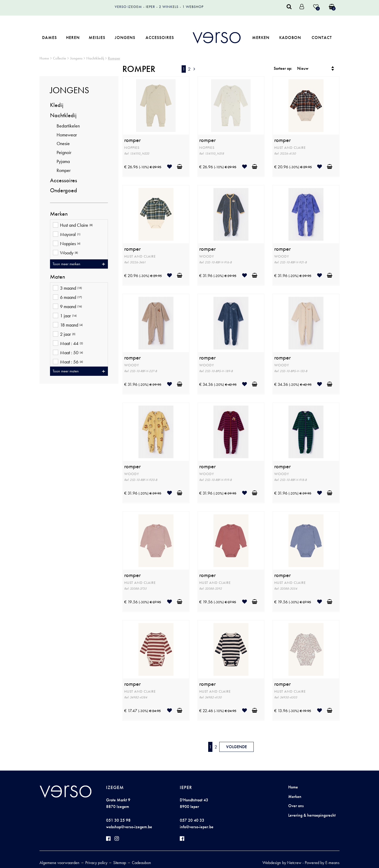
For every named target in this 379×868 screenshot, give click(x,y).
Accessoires (160, 38)
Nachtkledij (95, 58)
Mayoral (67, 235)
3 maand (67, 288)
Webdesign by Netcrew (282, 863)
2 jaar (64, 335)
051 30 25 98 (118, 820)
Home (44, 58)
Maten (58, 277)
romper (133, 140)
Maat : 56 (68, 362)
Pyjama (63, 161)
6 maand (67, 298)
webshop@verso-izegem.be (129, 827)
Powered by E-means (322, 863)
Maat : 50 (68, 353)
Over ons (296, 806)
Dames (49, 38)
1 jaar (65, 316)
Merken (261, 38)
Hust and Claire (73, 226)
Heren (73, 38)
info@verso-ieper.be (197, 827)
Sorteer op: (283, 68)
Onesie (63, 143)
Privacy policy (96, 863)
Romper (114, 58)
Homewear (67, 135)
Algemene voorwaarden (59, 863)
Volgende (236, 747)
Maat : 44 (68, 344)
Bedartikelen (68, 126)
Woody (65, 253)
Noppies (67, 244)
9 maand (67, 307)
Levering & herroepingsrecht (312, 815)
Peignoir (64, 152)
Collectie (59, 58)
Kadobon (290, 38)
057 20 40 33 (192, 820)
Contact (322, 38)
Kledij (57, 105)
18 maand (68, 325)
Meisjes (97, 38)
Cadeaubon (141, 863)
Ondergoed (64, 190)
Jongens (125, 38)
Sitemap (120, 863)
